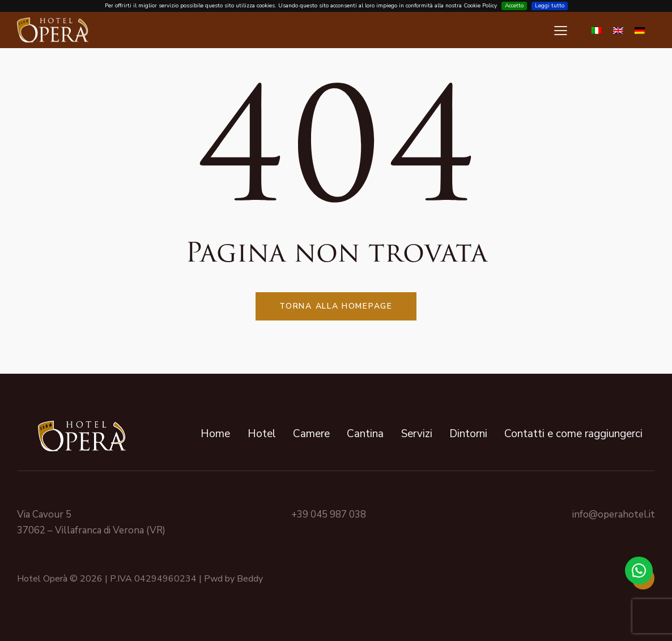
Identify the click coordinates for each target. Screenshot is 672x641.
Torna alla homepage (336, 306)
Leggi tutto (550, 6)
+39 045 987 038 (329, 514)
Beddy (250, 579)
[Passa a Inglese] (618, 30)
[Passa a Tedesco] (640, 30)
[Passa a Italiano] (597, 30)
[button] (561, 31)
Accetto (514, 6)
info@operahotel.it (614, 514)
